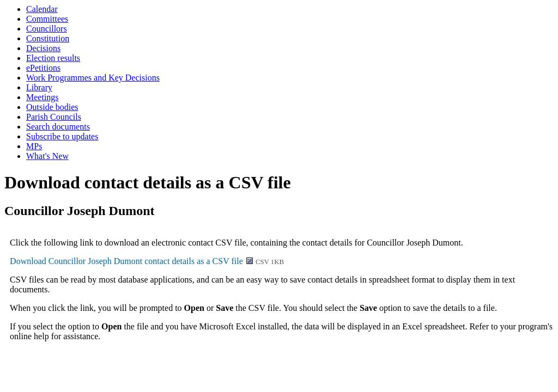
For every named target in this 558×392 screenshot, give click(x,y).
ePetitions (43, 68)
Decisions (43, 48)
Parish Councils (54, 117)
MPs (34, 146)
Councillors (47, 29)
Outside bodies (52, 107)
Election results (53, 58)
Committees (47, 19)
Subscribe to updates (62, 136)
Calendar (42, 9)
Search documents (58, 127)
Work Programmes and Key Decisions (93, 78)
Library (39, 87)
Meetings (43, 97)
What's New (47, 156)
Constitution (48, 38)
